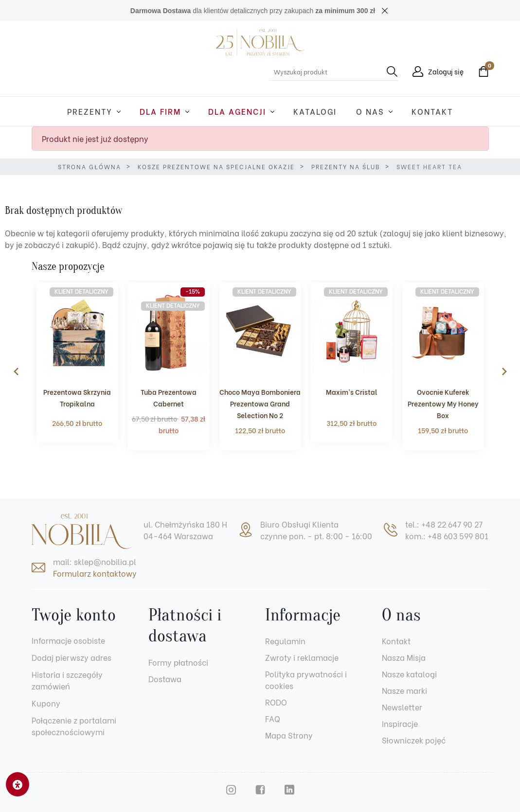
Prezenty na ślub (346, 167)
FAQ (273, 718)
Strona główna (89, 167)
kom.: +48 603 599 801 (447, 536)
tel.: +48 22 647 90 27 (444, 524)
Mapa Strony (289, 735)
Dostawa (165, 679)
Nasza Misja (404, 657)
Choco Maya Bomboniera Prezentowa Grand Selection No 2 (260, 403)
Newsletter (402, 707)
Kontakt (396, 641)
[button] (481, 71)
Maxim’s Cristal (352, 392)
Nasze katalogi (409, 674)
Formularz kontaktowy (95, 573)
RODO (276, 702)
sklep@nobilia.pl (105, 561)
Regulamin (285, 641)
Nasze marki (404, 690)
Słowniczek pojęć (414, 740)
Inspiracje (400, 723)
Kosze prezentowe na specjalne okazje (216, 167)
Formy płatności (178, 662)
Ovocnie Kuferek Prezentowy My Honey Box (443, 403)
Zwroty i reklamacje (302, 657)
